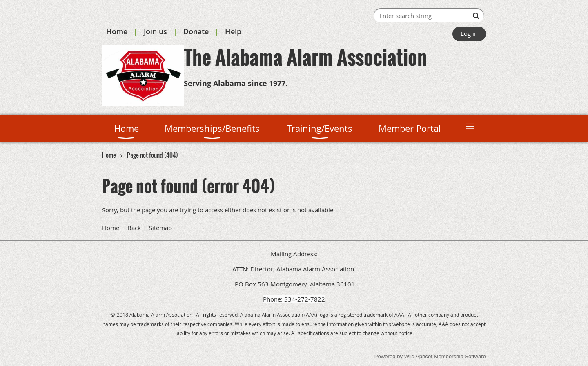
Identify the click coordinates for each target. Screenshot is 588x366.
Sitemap (160, 228)
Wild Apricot (418, 356)
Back (134, 228)
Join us (155, 31)
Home (117, 31)
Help (233, 31)
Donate (196, 31)
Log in (469, 33)
